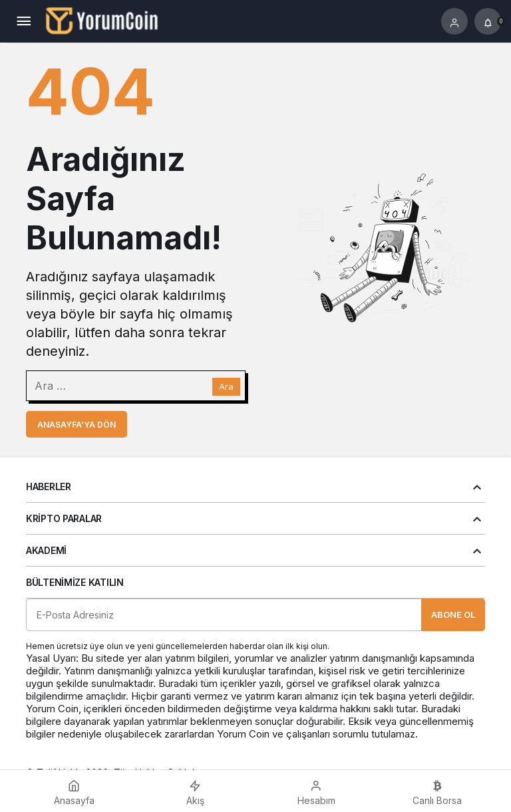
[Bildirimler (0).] (488, 21)
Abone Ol (453, 614)
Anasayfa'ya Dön (77, 425)
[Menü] (23, 21)
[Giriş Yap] (454, 21)
